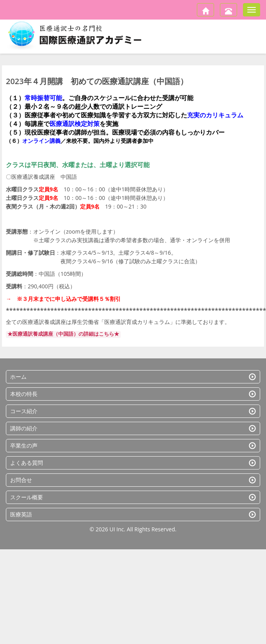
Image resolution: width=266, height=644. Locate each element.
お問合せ (133, 480)
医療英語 (133, 514)
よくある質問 (133, 463)
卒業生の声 (133, 445)
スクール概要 (133, 497)
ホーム (133, 377)
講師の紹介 (133, 428)
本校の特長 (133, 394)
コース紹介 (133, 411)
